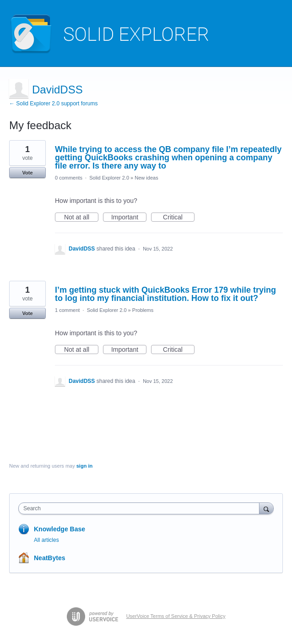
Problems (143, 310)
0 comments (69, 178)
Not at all (81, 218)
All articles (46, 540)
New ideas (146, 178)
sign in (84, 466)
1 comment (67, 310)
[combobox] (141, 508)
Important (129, 218)
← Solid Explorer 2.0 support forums (53, 104)
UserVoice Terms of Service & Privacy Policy (176, 616)
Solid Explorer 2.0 (109, 178)
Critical (179, 218)
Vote (27, 173)
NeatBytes (49, 558)
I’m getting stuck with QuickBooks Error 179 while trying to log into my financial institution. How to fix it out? (165, 294)
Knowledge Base (59, 529)
